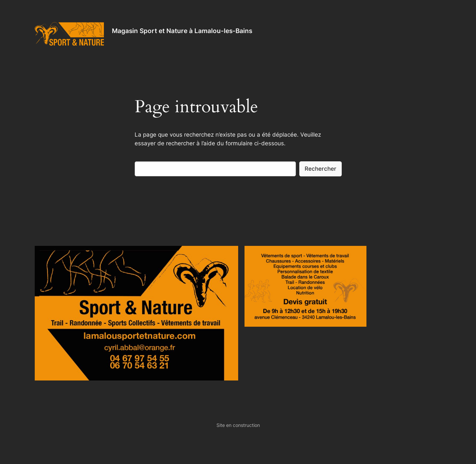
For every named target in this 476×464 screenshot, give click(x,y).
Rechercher (321, 169)
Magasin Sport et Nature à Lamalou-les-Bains (182, 31)
